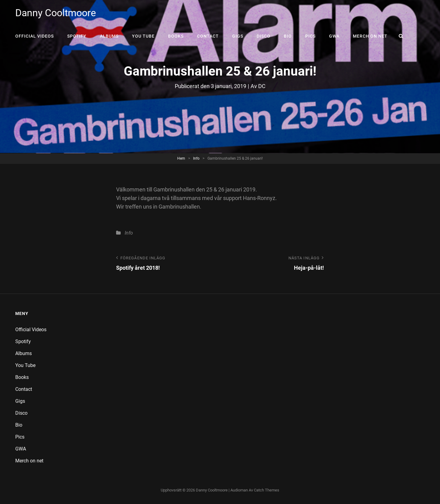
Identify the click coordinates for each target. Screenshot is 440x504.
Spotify (77, 36)
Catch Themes (267, 490)
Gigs (238, 36)
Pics (310, 36)
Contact (208, 36)
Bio (288, 36)
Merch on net (370, 36)
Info (196, 158)
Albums (109, 36)
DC (262, 86)
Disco (264, 36)
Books (176, 36)
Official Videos (35, 36)
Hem (181, 158)
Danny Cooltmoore (56, 13)
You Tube (143, 36)
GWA (334, 36)
